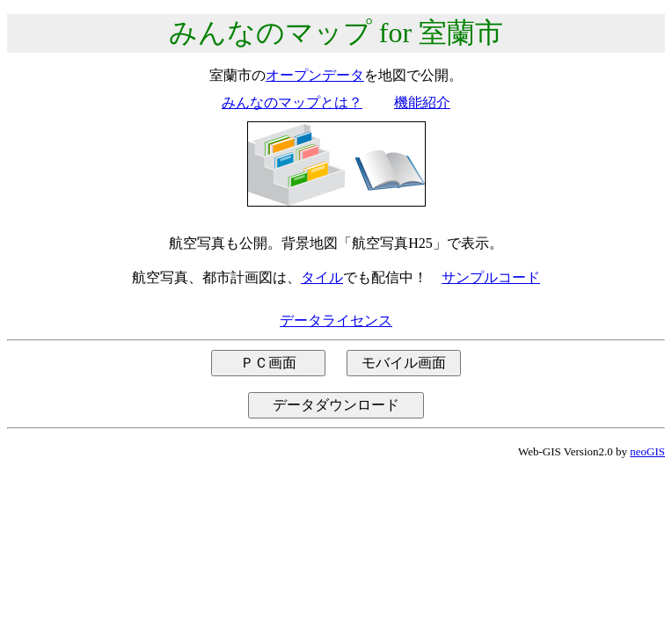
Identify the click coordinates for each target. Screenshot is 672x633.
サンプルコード (491, 277)
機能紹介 (422, 102)
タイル (322, 277)
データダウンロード (336, 405)
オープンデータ (315, 75)
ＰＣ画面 (268, 363)
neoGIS (647, 451)
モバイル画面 (404, 363)
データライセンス (336, 320)
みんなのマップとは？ (292, 102)
